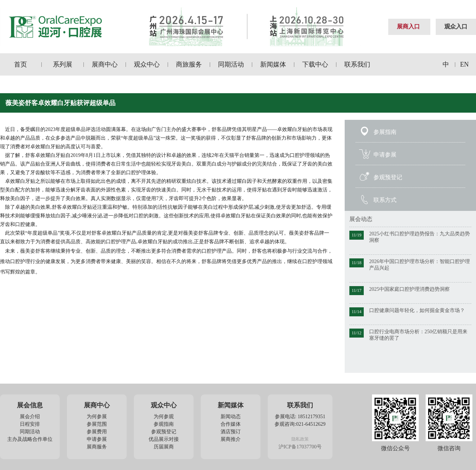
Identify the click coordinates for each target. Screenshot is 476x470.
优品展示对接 (164, 439)
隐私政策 (300, 439)
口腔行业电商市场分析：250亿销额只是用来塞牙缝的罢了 (418, 335)
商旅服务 (189, 64)
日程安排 (30, 424)
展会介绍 (30, 417)
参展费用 (97, 432)
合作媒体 (231, 424)
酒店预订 (231, 432)
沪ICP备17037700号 (300, 447)
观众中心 (147, 64)
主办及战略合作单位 (30, 439)
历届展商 (164, 447)
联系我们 (357, 64)
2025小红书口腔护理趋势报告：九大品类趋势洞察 (420, 237)
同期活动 (231, 64)
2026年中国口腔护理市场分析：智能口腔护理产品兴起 (420, 265)
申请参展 (385, 155)
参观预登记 (388, 177)
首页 (21, 64)
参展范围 (97, 424)
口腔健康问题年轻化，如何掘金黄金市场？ (417, 310)
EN (464, 64)
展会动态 (361, 219)
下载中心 (315, 64)
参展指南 (385, 132)
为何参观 (164, 417)
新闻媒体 (273, 64)
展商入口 (408, 26)
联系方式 (385, 200)
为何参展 (97, 417)
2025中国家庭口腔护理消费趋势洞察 (409, 289)
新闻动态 (231, 417)
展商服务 (97, 447)
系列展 (63, 64)
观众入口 (456, 26)
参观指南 (164, 424)
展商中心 (105, 64)
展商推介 (231, 439)
